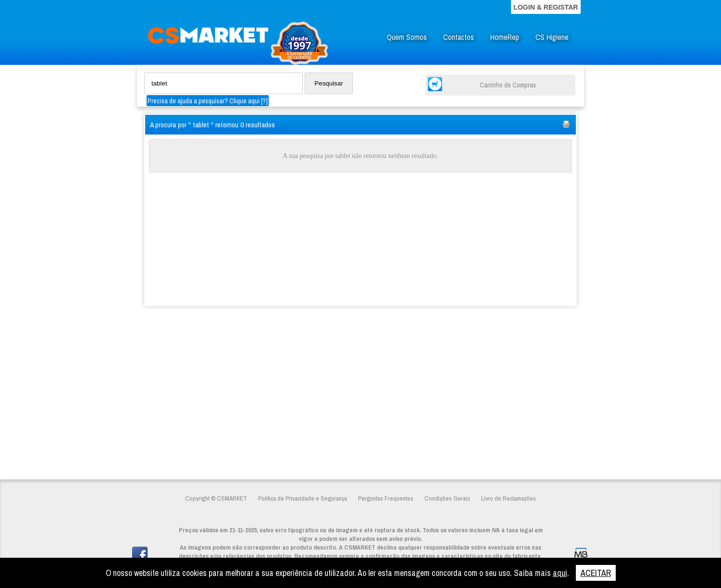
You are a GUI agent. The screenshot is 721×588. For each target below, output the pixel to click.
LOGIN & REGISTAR (546, 7)
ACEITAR (596, 573)
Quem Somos (407, 37)
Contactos (459, 37)
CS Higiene (552, 37)
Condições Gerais (447, 498)
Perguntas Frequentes (386, 498)
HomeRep (505, 37)
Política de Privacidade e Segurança (303, 498)
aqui (560, 573)
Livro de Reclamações (509, 498)
